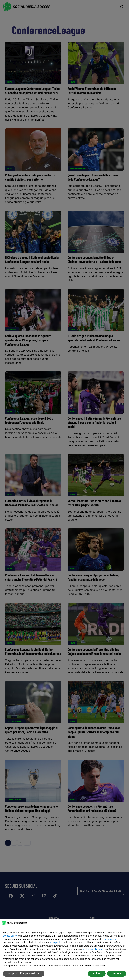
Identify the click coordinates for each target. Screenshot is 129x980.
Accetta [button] (117, 973)
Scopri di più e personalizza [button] (24, 973)
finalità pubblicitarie (92, 949)
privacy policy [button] (10, 936)
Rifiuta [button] (97, 973)
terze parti (55, 943)
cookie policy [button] (109, 939)
